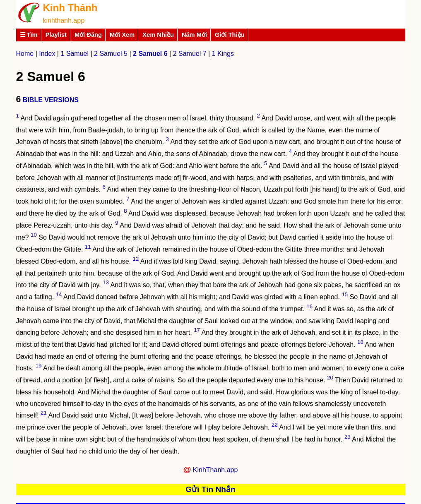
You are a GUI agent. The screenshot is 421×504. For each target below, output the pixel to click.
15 (345, 294)
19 (39, 366)
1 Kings (223, 54)
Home (25, 54)
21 (44, 413)
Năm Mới (194, 35)
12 (136, 259)
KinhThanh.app (215, 470)
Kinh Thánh (70, 8)
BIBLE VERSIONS (51, 100)
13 (106, 282)
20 (330, 378)
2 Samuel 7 (190, 54)
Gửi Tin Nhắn (210, 489)
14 (59, 294)
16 (309, 306)
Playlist (56, 35)
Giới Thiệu (230, 35)
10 (34, 235)
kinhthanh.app (64, 20)
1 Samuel (75, 54)
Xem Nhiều (158, 35)
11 (88, 247)
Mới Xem (122, 35)
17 (197, 330)
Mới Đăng (88, 35)
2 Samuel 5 (111, 54)
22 (275, 425)
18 (360, 342)
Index (47, 54)
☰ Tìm (29, 35)
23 (348, 437)
